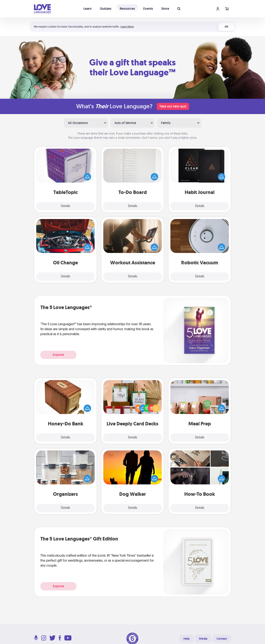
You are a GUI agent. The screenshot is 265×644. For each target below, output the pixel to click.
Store (165, 9)
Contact (222, 639)
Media (203, 639)
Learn (87, 9)
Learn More (127, 27)
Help (187, 639)
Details (66, 206)
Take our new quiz (173, 106)
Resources (127, 9)
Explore (58, 355)
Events (148, 9)
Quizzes (106, 9)
